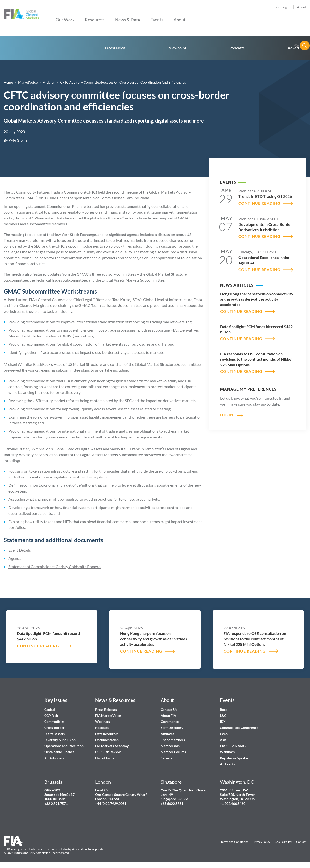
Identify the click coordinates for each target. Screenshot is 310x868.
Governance (170, 722)
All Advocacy (54, 758)
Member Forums (173, 752)
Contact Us (169, 709)
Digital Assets (54, 734)
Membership (170, 746)
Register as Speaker (235, 758)
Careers (166, 758)
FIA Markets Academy (112, 746)
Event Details (20, 550)
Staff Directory (172, 728)
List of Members (173, 740)
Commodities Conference (239, 728)
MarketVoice (28, 82)
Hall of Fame (105, 758)
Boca (224, 709)
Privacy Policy (261, 842)
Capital (50, 709)
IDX (223, 722)
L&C (223, 716)
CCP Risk (51, 716)
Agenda (15, 558)
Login (286, 7)
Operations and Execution (64, 746)
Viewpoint (178, 48)
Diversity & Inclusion (60, 740)
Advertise (296, 48)
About (302, 7)
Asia (223, 740)
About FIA (168, 716)
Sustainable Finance (59, 752)
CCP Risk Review (108, 752)
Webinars (103, 722)
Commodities (54, 722)
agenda (133, 234)
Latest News (115, 48)
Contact (301, 842)
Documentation (107, 740)
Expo (224, 734)
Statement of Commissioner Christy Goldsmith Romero (54, 567)
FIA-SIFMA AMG (233, 746)
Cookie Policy (283, 842)
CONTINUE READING (259, 203)
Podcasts (237, 48)
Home (28, 48)
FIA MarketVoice (108, 716)
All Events (227, 764)
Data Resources (107, 734)
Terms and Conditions (234, 842)
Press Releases (106, 709)
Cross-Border (55, 728)
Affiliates (167, 734)
